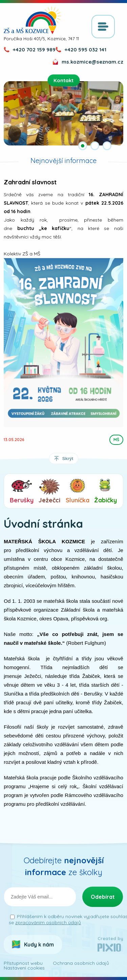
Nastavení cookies (24, 968)
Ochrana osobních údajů (81, 963)
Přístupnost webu (23, 963)
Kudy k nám (39, 944)
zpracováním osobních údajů (48, 922)
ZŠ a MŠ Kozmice (33, 20)
